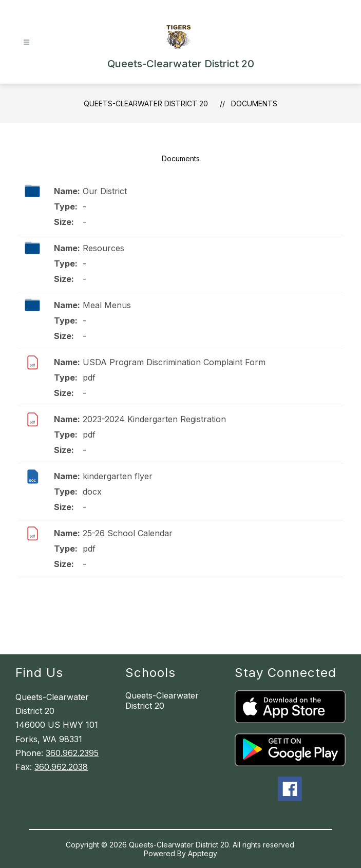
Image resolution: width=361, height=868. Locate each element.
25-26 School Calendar (128, 533)
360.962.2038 (61, 767)
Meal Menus (107, 305)
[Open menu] (26, 42)
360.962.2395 (72, 753)
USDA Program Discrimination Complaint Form (174, 362)
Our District (105, 191)
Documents (254, 103)
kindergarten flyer (118, 476)
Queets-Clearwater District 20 (146, 103)
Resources (103, 248)
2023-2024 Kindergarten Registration (154, 419)
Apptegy (203, 853)
